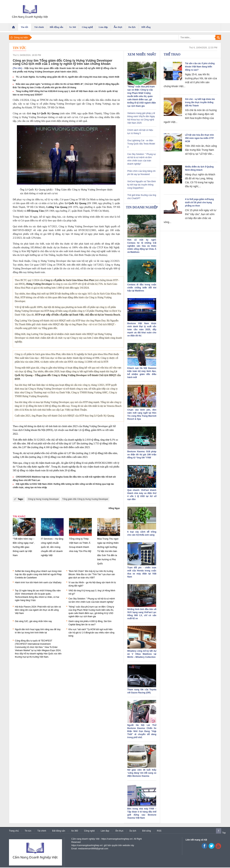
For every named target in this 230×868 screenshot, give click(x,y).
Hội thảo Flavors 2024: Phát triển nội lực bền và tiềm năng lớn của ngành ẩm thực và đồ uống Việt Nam (38, 610)
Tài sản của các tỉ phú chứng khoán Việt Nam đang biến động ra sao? (200, 67)
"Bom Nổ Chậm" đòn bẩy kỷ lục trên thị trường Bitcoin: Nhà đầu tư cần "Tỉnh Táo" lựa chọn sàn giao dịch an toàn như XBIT (92, 574)
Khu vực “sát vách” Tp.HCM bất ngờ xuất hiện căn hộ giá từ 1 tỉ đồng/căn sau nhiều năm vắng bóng (91, 633)
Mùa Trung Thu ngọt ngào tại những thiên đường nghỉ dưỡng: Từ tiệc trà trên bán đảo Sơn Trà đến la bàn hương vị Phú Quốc (108, 551)
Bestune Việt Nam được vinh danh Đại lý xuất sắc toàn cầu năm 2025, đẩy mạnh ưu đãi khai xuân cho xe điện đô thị (142, 330)
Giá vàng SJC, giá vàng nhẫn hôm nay (33, 621)
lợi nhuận (59, 430)
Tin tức (19, 48)
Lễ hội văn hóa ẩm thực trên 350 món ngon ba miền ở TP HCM (199, 138)
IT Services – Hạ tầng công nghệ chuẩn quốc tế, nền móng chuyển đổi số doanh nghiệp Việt (52, 547)
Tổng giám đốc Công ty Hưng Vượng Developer (85, 499)
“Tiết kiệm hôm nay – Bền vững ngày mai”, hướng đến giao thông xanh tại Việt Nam (24, 547)
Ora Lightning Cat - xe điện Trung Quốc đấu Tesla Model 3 (141, 144)
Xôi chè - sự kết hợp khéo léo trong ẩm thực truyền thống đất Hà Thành (200, 102)
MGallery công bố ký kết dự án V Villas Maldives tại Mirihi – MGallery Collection (142, 654)
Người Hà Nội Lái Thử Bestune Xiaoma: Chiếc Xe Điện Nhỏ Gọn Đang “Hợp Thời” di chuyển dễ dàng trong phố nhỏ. (142, 731)
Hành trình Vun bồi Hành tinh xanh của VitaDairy (38, 582)
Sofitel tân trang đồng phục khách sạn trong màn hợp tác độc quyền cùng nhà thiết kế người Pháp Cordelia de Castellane (38, 574)
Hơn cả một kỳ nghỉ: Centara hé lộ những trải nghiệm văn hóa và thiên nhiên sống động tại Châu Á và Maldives (142, 246)
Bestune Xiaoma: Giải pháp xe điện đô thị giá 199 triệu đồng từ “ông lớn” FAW (142, 455)
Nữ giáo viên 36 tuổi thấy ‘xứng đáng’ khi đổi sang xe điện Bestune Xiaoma (142, 773)
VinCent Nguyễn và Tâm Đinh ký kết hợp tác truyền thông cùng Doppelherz (142, 185)
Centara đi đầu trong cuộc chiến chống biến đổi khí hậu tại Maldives (142, 288)
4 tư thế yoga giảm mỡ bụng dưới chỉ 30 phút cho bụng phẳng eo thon (199, 202)
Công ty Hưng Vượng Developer (43, 499)
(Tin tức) (17, 68)
